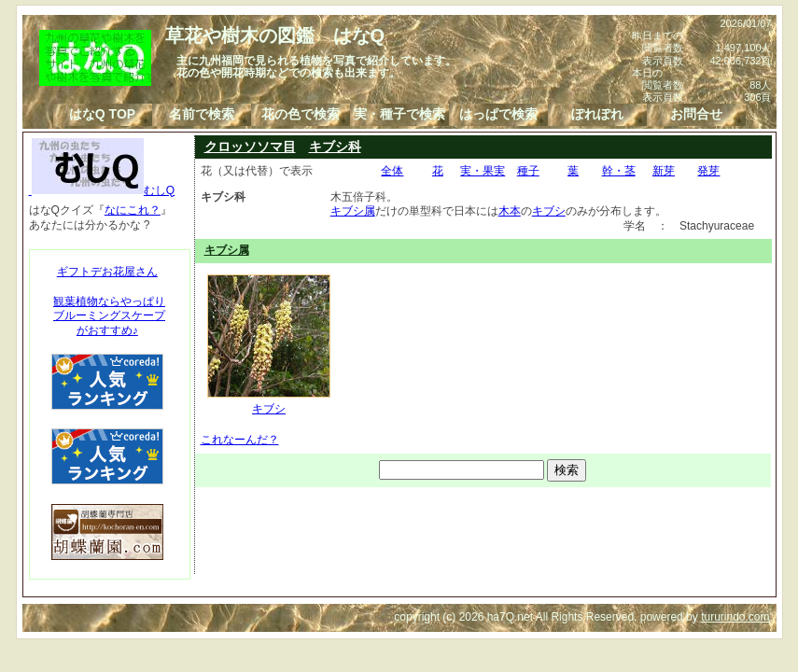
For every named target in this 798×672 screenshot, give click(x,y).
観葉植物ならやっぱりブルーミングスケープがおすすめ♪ (109, 316)
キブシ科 (335, 147)
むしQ (102, 190)
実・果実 (483, 171)
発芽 (708, 171)
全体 (392, 171)
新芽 (664, 171)
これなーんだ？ (240, 440)
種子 (528, 171)
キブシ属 (353, 211)
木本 (510, 211)
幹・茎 (619, 171)
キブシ (549, 211)
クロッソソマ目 (250, 147)
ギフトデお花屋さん (107, 272)
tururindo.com (735, 617)
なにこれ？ (133, 210)
